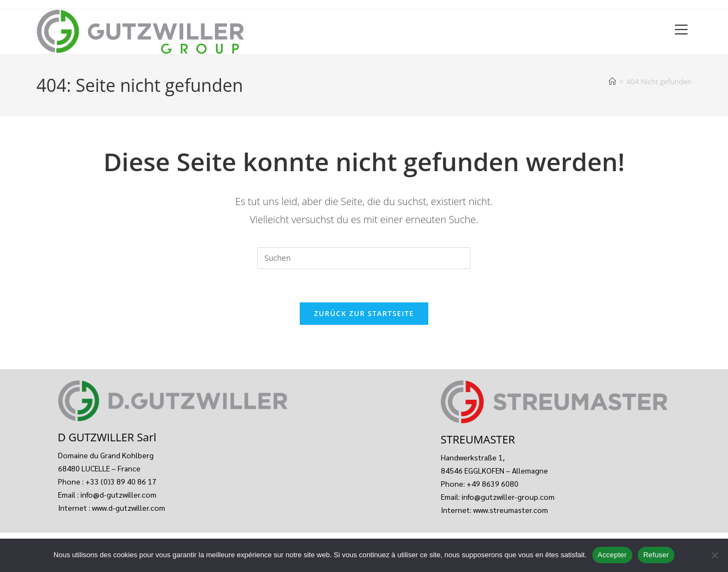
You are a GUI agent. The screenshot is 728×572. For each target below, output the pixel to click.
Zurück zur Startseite (364, 313)
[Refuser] (714, 555)
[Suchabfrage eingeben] (364, 258)
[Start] (612, 81)
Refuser (656, 555)
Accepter (612, 555)
